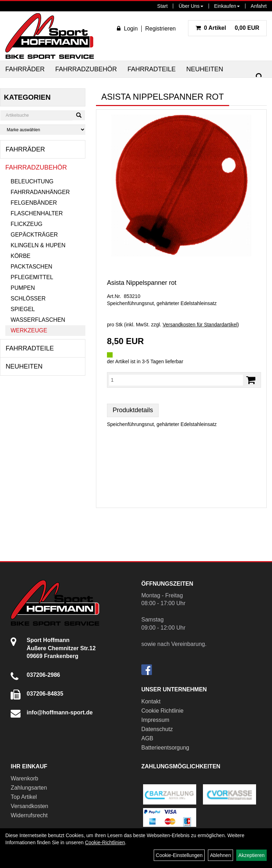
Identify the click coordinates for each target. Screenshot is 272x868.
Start (163, 6)
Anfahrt (259, 6)
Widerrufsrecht (29, 815)
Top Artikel (24, 797)
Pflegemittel (32, 277)
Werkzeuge (29, 330)
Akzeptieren (251, 855)
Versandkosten (29, 806)
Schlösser (28, 298)
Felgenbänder (34, 203)
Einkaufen (227, 6)
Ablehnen (220, 855)
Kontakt (151, 701)
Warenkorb (24, 778)
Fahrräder (25, 69)
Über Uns (191, 6)
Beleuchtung (32, 181)
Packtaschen (32, 267)
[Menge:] (176, 380)
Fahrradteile (152, 69)
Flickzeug (27, 224)
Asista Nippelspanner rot (142, 283)
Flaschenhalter (37, 213)
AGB (147, 738)
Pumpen (23, 288)
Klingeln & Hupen (38, 245)
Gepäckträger (34, 235)
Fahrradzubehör (86, 69)
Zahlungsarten (29, 788)
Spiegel (23, 309)
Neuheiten (205, 69)
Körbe (21, 256)
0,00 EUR (227, 28)
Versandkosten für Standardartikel (200, 325)
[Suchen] (259, 77)
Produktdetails (133, 410)
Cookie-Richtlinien (105, 842)
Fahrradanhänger (40, 192)
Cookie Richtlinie (162, 711)
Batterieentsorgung (165, 748)
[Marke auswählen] (43, 130)
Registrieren (160, 29)
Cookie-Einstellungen (179, 855)
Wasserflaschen (38, 320)
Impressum (155, 720)
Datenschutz (157, 729)
